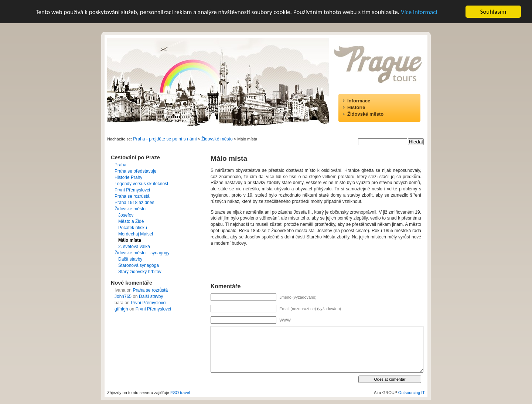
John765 (123, 296)
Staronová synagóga (139, 265)
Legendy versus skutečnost (141, 184)
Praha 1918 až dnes (134, 203)
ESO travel (180, 393)
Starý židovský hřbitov (140, 272)
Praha (120, 165)
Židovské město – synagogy (142, 253)
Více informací (419, 12)
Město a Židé (131, 221)
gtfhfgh (121, 309)
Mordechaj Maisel (136, 234)
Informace (359, 101)
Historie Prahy (128, 177)
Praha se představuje (135, 171)
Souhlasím (493, 12)
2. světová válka (134, 247)
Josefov (126, 215)
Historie (356, 107)
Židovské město (365, 114)
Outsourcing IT (412, 393)
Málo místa (130, 240)
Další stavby (130, 259)
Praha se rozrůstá (132, 196)
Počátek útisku (133, 228)
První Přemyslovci (132, 190)
